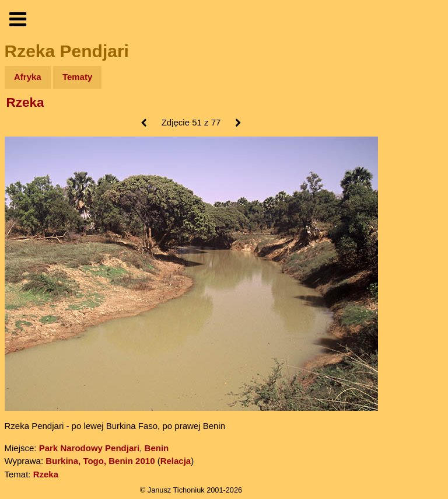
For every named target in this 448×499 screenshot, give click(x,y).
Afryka (28, 77)
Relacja (176, 461)
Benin (157, 448)
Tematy (77, 77)
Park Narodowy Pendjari (90, 448)
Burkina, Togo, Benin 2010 (100, 461)
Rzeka (25, 102)
